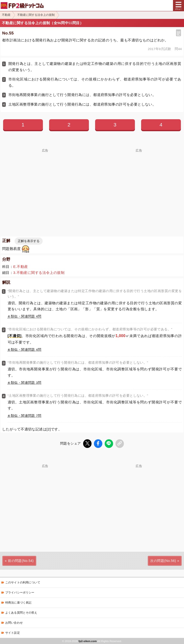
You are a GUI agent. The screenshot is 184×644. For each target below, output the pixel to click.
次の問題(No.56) (163, 560)
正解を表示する (29, 241)
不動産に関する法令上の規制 (36, 15)
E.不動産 (20, 267)
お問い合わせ (14, 622)
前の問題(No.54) (21, 560)
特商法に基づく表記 (18, 602)
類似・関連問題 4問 (26, 316)
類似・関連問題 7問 (26, 416)
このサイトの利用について (23, 582)
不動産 (6, 15)
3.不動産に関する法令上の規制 (39, 273)
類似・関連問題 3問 (26, 383)
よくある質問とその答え (21, 612)
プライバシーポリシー (20, 592)
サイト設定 (13, 633)
